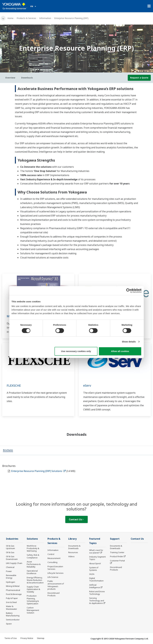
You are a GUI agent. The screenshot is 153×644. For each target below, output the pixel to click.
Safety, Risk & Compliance (33, 556)
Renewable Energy (11, 577)
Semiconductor (13, 620)
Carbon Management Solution (33, 610)
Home (10, 18)
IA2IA (92, 574)
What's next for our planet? (96, 551)
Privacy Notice (27, 638)
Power (9, 571)
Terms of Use (11, 638)
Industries (12, 539)
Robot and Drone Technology (97, 593)
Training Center (117, 552)
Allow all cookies (120, 351)
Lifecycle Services (56, 573)
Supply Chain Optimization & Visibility (33, 589)
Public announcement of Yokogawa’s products (56, 585)
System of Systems (94, 569)
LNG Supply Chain (14, 563)
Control (51, 554)
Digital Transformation (96, 579)
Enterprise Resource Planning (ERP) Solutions (38, 471)
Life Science (53, 577)
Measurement (54, 558)
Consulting (52, 562)
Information (45, 18)
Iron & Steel (11, 602)
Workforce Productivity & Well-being (33, 548)
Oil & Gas (10, 552)
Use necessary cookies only (76, 351)
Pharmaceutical (13, 590)
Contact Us (76, 519)
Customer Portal (117, 561)
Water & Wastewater (12, 608)
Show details (129, 342)
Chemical (10, 567)
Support (115, 539)
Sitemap (41, 638)
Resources (73, 552)
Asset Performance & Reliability (34, 564)
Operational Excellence (32, 572)
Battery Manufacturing (13, 614)
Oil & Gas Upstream (10, 547)
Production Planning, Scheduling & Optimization (33, 600)
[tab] (8, 450)
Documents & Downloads (74, 547)
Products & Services (26, 18)
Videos (71, 556)
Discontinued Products (53, 594)
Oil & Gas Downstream (12, 558)
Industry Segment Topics (97, 558)
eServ (87, 385)
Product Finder (117, 556)
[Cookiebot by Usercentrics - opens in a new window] (128, 290)
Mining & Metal (13, 586)
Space (9, 624)
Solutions (32, 539)
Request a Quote (139, 78)
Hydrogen (11, 582)
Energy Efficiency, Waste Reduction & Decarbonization (35, 580)
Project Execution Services (55, 568)
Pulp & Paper (12, 598)
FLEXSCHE (14, 385)
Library (72, 539)
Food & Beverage (14, 594)
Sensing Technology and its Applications (97, 601)
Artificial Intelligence (95, 586)
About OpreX (95, 563)
